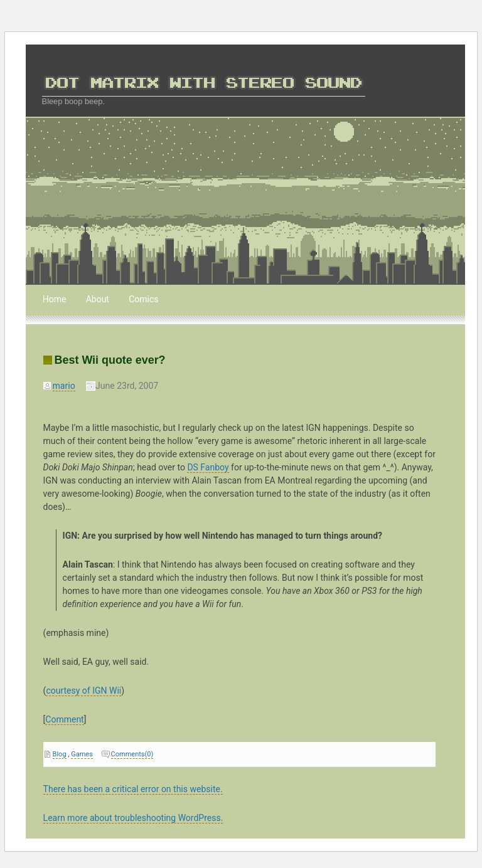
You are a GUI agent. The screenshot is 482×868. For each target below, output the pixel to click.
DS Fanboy (208, 467)
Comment (64, 719)
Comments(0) (132, 754)
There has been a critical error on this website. (133, 789)
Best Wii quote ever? (110, 360)
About (98, 299)
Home (55, 299)
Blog (60, 754)
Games (82, 754)
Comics (143, 299)
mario (64, 386)
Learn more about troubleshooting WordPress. (133, 818)
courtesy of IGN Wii (83, 691)
